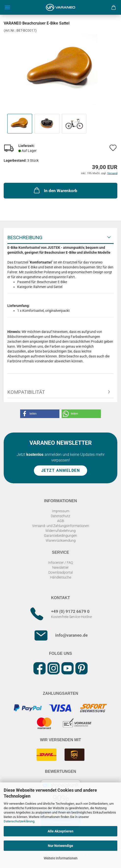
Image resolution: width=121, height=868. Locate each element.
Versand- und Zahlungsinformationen (61, 526)
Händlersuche (61, 577)
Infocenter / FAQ (60, 563)
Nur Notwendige (60, 846)
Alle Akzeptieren (60, 831)
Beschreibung (25, 237)
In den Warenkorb (55, 190)
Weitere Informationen (61, 858)
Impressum (61, 511)
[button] (40, 414)
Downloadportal (61, 572)
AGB (61, 521)
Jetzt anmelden (61, 471)
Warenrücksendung (61, 540)
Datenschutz (60, 516)
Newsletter (60, 567)
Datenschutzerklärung (19, 821)
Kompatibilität (26, 392)
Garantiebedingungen (60, 536)
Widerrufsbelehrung (60, 531)
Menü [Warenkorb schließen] (7, 7)
